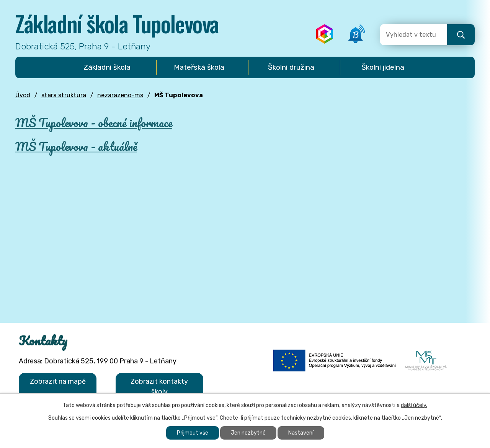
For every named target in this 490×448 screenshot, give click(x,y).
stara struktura (64, 95)
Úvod (23, 95)
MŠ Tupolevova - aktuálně (76, 146)
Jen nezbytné (248, 433)
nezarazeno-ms (120, 95)
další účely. (414, 405)
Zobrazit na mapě (58, 381)
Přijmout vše (193, 433)
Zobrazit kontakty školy (159, 387)
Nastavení (301, 433)
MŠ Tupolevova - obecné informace (94, 123)
